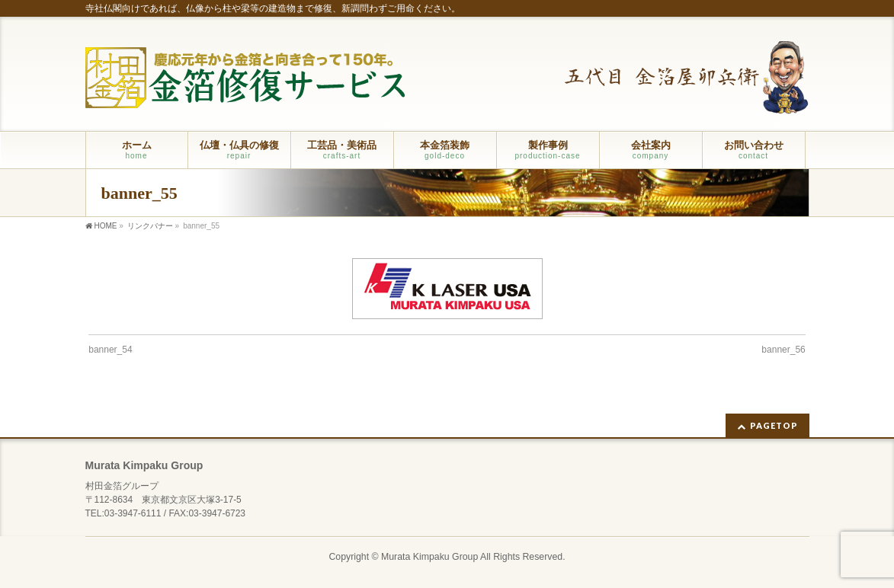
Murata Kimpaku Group (429, 557)
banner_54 (110, 350)
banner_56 (783, 350)
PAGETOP (774, 425)
